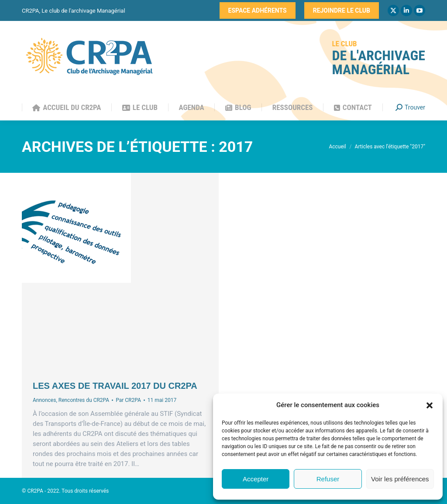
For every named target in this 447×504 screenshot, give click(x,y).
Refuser (328, 479)
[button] (430, 405)
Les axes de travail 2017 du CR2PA (115, 386)
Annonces (44, 400)
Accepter (256, 479)
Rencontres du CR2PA (84, 400)
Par (128, 400)
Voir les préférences (400, 479)
